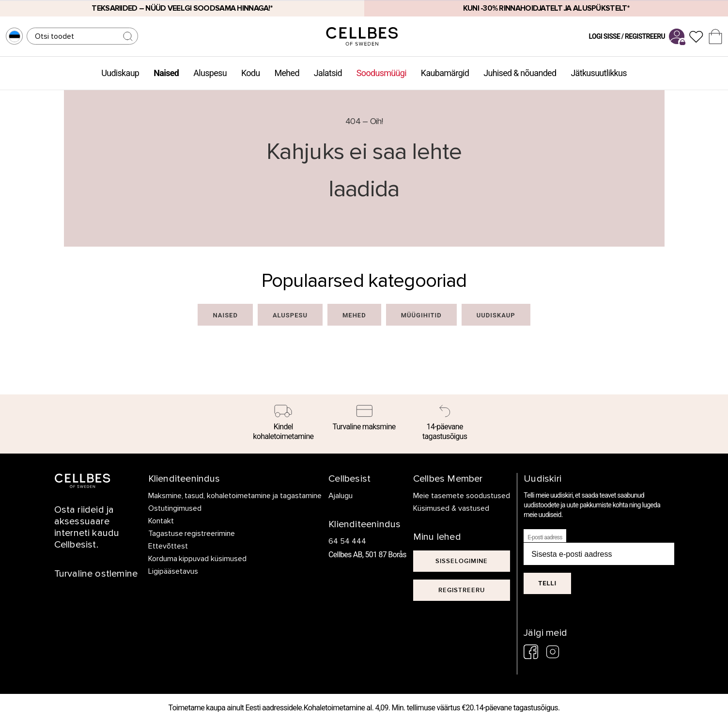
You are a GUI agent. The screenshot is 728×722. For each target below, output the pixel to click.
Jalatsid (328, 73)
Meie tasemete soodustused (462, 496)
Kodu (251, 73)
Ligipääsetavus (173, 571)
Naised (166, 73)
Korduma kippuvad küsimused (198, 559)
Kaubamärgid (445, 73)
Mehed (287, 73)
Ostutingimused (175, 508)
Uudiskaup (120, 73)
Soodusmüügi (381, 73)
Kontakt (161, 521)
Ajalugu (341, 496)
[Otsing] (82, 36)
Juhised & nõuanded (520, 73)
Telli (547, 583)
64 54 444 (347, 541)
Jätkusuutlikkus (598, 73)
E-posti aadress (545, 537)
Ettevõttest (168, 546)
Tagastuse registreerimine (192, 534)
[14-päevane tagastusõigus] (445, 424)
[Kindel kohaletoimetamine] (284, 424)
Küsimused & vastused (451, 508)
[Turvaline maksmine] (364, 419)
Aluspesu (210, 73)
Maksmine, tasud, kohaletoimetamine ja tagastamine (235, 496)
